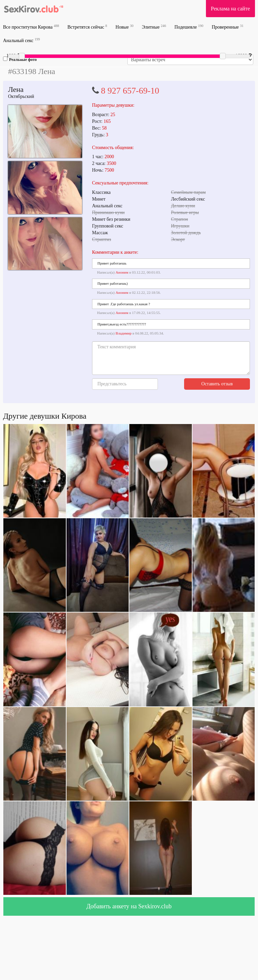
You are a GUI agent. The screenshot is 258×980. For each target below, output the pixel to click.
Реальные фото (20, 59)
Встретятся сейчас (87, 27)
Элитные (154, 27)
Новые (124, 27)
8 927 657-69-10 (130, 91)
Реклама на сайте (230, 9)
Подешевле (189, 27)
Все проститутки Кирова (31, 27)
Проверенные (228, 27)
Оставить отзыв (217, 384)
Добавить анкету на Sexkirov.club (129, 906)
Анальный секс (21, 40)
